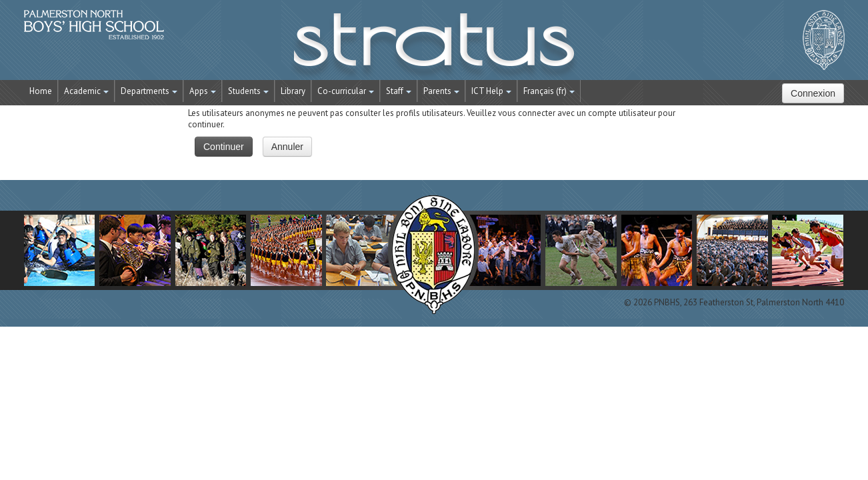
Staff (399, 91)
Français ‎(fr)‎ (549, 91)
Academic (86, 91)
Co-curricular (346, 91)
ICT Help (491, 91)
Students (248, 91)
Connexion (813, 93)
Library (293, 91)
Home (41, 91)
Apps (203, 91)
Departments (149, 91)
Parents (441, 91)
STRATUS (434, 47)
